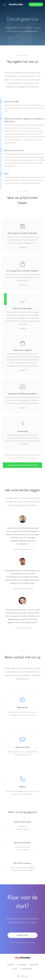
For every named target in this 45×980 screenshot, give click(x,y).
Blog (15, 969)
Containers (22, 965)
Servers (10, 965)
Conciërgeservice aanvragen (22, 465)
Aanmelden (36, 5)
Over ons (34, 965)
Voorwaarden (26, 969)
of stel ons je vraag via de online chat (23, 942)
